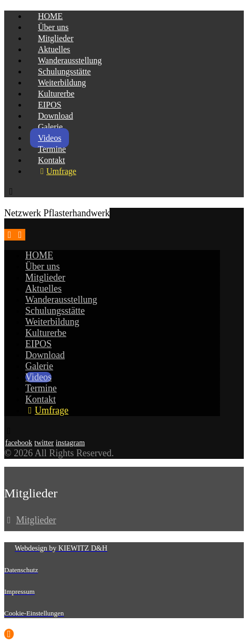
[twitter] (44, 443)
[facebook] (19, 443)
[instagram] (70, 443)
